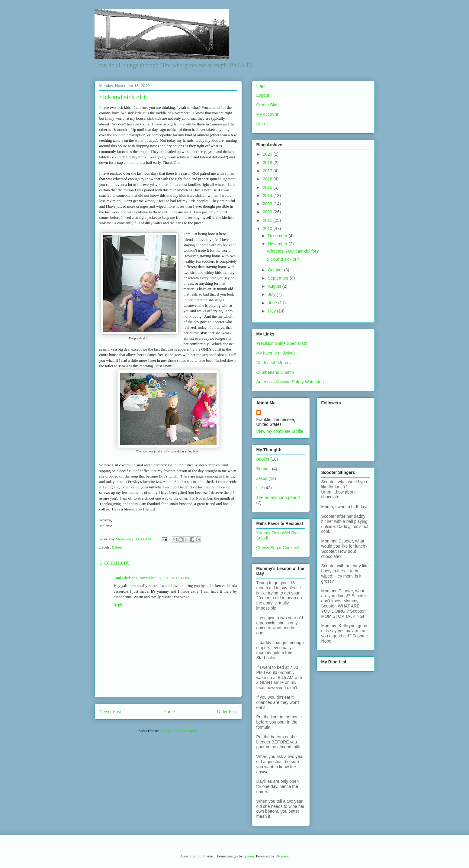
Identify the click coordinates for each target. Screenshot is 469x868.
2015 (268, 187)
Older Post (227, 711)
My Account (267, 114)
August (275, 286)
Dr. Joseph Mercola (275, 363)
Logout (263, 95)
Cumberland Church (275, 372)
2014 (268, 196)
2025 (268, 154)
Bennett (264, 469)
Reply (119, 605)
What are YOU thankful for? (293, 251)
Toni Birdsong (126, 578)
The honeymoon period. (279, 497)
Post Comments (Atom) (179, 731)
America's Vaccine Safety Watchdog (290, 382)
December (278, 236)
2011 (268, 220)
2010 (268, 228)
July (272, 294)
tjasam (249, 856)
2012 (268, 212)
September (279, 278)
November (278, 244)
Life (260, 488)
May (272, 311)
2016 (268, 179)
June (273, 303)
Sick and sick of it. (284, 259)
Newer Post (110, 711)
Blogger (282, 856)
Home (169, 711)
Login (262, 86)
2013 (268, 204)
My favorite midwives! (277, 353)
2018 (268, 163)
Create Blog (268, 105)
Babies (117, 547)
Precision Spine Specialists (282, 343)
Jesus (262, 478)
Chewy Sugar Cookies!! (278, 548)
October (276, 270)
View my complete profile (280, 431)
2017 (268, 171)
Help (261, 124)
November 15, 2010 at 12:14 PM (165, 578)
